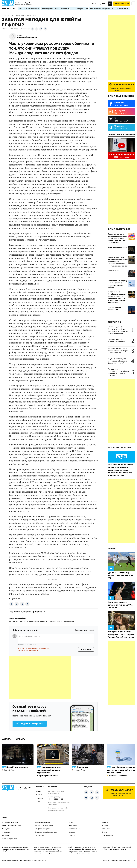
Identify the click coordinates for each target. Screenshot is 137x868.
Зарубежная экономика (44, 825)
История (105, 825)
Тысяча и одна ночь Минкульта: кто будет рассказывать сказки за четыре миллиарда (118, 330)
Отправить (86, 649)
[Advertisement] (40, 677)
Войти (104, 4)
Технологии (73, 825)
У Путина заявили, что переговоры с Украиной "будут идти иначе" (117, 361)
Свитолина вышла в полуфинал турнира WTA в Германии (120, 605)
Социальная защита (42, 822)
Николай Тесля (9, 770)
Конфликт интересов (43, 829)
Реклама (39, 795)
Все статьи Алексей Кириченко (26, 612)
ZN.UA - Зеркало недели (121, 154)
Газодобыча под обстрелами (114, 308)
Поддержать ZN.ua (122, 3)
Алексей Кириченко (27, 37)
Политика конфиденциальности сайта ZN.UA (119, 860)
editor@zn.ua (60, 810)
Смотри (112, 548)
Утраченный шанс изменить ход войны (116, 340)
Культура (72, 835)
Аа (110, 3)
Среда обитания (74, 829)
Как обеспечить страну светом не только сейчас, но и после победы (117, 284)
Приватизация (7, 835)
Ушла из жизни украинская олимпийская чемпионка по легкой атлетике (118, 372)
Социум (105, 822)
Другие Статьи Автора (119, 447)
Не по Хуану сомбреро (117, 247)
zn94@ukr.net (52, 805)
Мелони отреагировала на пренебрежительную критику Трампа (118, 351)
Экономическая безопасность (46, 832)
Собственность (108, 835)
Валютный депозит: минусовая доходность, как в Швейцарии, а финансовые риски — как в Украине (117, 238)
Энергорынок (6, 832)
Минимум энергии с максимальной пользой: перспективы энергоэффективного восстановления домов (118, 262)
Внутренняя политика (10, 822)
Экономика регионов (9, 839)
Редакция (39, 798)
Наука (71, 822)
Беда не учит (113, 271)
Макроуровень (7, 829)
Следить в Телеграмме (29, 724)
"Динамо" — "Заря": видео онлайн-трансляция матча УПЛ (120, 575)
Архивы (38, 791)
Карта (38, 802)
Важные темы (9, 9)
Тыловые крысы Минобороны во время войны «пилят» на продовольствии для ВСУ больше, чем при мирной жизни (117, 297)
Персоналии (40, 835)
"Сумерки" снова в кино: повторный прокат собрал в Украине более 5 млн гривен (121, 634)
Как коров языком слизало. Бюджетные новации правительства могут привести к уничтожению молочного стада (121, 470)
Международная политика (11, 825)
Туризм (105, 832)
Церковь (72, 832)
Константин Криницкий (118, 776)
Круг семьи (106, 829)
